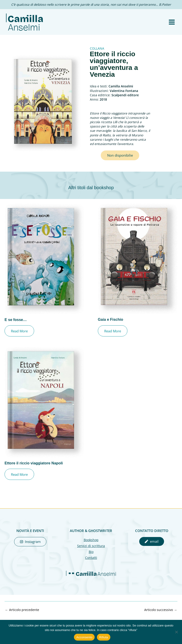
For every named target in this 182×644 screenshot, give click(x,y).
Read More (20, 336)
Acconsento (84, 637)
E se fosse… (16, 324)
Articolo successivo (161, 615)
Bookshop (91, 545)
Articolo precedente (22, 615)
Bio (91, 556)
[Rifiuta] (176, 632)
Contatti (91, 562)
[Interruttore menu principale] (172, 24)
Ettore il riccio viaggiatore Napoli (34, 468)
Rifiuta (104, 637)
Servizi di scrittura (91, 551)
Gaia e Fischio (110, 324)
